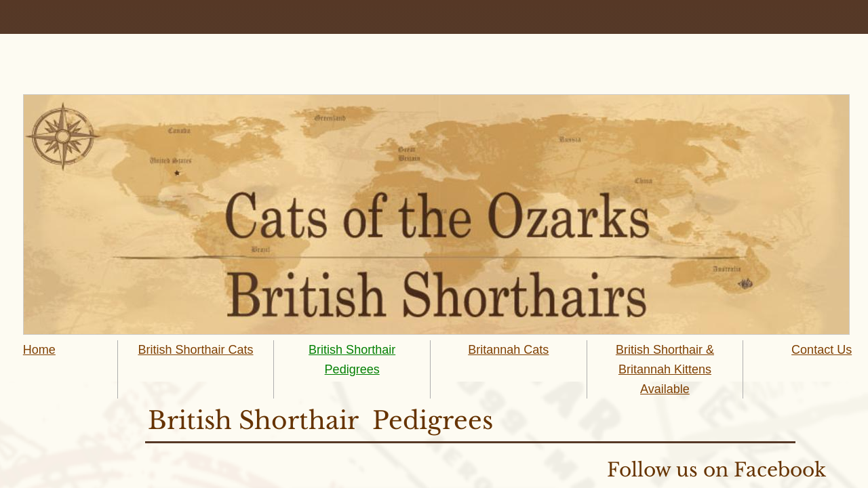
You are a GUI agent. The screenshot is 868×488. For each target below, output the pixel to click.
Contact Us (822, 350)
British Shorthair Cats (195, 350)
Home (39, 350)
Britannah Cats (508, 350)
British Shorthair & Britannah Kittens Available (665, 369)
